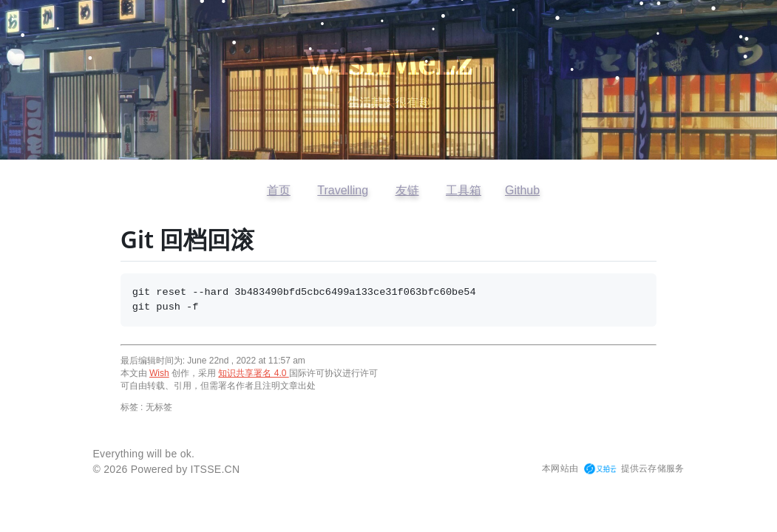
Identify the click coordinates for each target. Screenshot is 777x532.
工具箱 (464, 190)
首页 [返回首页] (279, 190)
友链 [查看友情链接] (407, 190)
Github (522, 190)
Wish (159, 373)
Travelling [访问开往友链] (343, 190)
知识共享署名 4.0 (253, 373)
